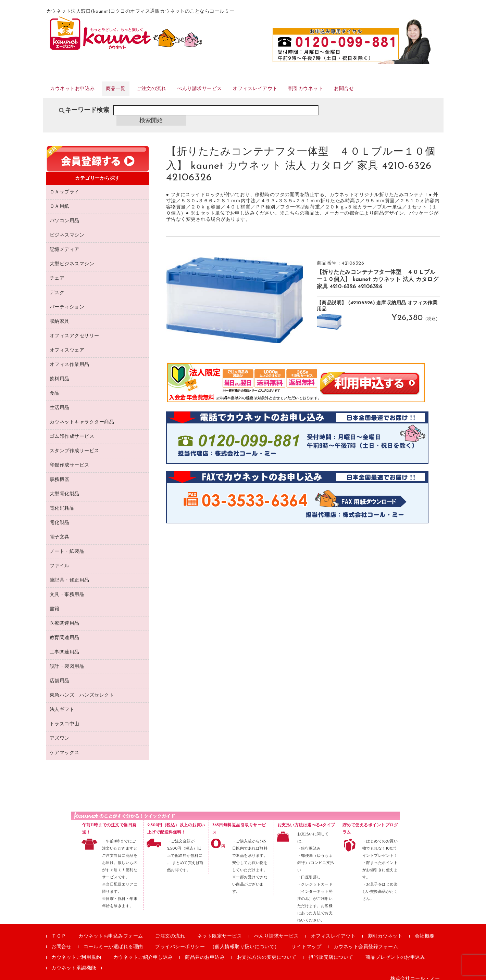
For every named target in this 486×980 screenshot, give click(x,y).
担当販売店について (331, 952)
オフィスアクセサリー (74, 330)
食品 (55, 388)
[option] (235, 295)
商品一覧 (130, 92)
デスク (57, 287)
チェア (57, 273)
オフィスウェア (67, 345)
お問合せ (403, 92)
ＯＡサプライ (65, 186)
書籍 (55, 603)
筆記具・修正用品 (70, 575)
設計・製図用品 (67, 661)
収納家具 (60, 316)
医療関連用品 (65, 618)
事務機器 (60, 474)
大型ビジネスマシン (72, 258)
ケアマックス (65, 747)
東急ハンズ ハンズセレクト (82, 690)
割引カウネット (357, 92)
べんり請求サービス (231, 92)
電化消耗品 (62, 503)
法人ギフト (62, 704)
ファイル (60, 560)
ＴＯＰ (59, 931)
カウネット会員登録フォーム (366, 941)
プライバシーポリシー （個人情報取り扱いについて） (217, 941)
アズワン (60, 733)
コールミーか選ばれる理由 (113, 941)
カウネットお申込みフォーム (111, 931)
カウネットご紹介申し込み (143, 952)
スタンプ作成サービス (74, 445)
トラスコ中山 (65, 718)
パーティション (67, 301)
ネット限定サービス (220, 931)
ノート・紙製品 (67, 546)
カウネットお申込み (79, 92)
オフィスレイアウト (297, 92)
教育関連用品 (65, 632)
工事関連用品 (65, 646)
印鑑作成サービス (70, 460)
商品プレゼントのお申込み (395, 952)
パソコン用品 (65, 215)
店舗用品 (60, 675)
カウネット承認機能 (74, 962)
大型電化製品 (65, 488)
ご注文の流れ (173, 92)
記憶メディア (65, 244)
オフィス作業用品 (70, 359)
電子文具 (60, 531)
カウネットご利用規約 (76, 952)
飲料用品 (60, 373)
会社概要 (425, 931)
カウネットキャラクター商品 (82, 416)
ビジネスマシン (67, 230)
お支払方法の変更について (267, 952)
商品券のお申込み (205, 952)
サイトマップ (306, 941)
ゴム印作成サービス (72, 431)
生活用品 (60, 402)
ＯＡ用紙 (60, 201)
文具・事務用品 (67, 589)
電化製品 (60, 517)
